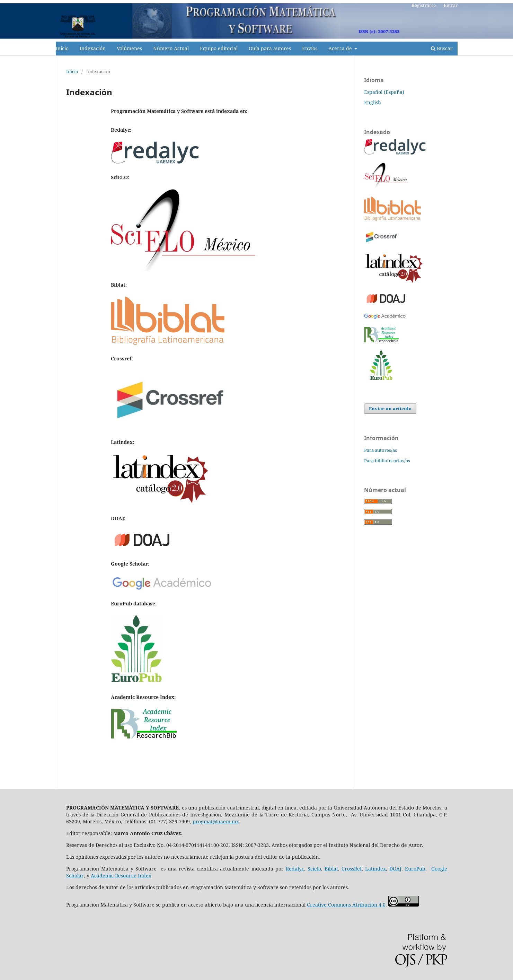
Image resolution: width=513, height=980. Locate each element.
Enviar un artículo (390, 409)
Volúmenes (129, 48)
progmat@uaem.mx (216, 821)
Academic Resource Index (121, 876)
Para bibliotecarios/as (387, 461)
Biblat (331, 869)
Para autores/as (381, 450)
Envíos (310, 48)
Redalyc (295, 869)
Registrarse (424, 5)
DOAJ (395, 869)
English (373, 102)
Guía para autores (270, 48)
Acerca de (341, 48)
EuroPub (415, 869)
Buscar (442, 48)
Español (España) (384, 92)
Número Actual (171, 48)
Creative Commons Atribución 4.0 (346, 905)
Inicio (62, 48)
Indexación (93, 48)
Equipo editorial (219, 48)
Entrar (451, 5)
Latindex (375, 869)
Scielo (314, 869)
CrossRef (352, 869)
